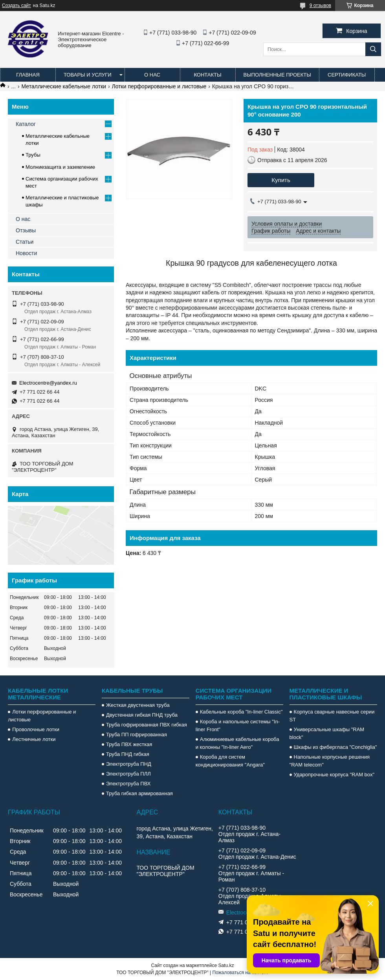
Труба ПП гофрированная (137, 735)
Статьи (25, 242)
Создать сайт (16, 5)
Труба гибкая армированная (139, 793)
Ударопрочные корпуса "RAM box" (334, 775)
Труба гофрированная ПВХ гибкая (147, 725)
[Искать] (373, 49)
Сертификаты (347, 75)
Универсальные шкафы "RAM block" (327, 733)
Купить (281, 180)
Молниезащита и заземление (60, 167)
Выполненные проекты (277, 75)
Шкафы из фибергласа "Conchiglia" (335, 747)
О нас (152, 75)
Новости (26, 253)
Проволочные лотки (36, 729)
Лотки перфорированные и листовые (159, 86)
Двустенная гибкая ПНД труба (142, 715)
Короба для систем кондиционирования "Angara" (230, 761)
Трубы (33, 155)
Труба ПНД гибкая (128, 754)
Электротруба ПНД (129, 764)
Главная (28, 75)
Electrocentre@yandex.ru (48, 383)
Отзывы (26, 230)
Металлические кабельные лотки (64, 86)
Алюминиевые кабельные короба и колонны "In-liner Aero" (237, 743)
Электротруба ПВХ (128, 784)
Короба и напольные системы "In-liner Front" (238, 725)
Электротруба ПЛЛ (128, 774)
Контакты (207, 75)
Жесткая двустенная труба (138, 705)
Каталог (26, 124)
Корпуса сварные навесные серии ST (332, 716)
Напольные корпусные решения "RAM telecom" (330, 761)
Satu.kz (226, 965)
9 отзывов (320, 5)
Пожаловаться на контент (240, 973)
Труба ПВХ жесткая (129, 744)
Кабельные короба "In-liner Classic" (241, 712)
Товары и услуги (88, 75)
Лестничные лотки (34, 739)
